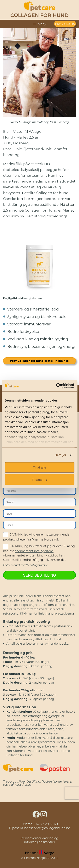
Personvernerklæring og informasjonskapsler (39, 840)
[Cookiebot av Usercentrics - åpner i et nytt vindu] (57, 386)
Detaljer (61, 455)
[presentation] (72, 793)
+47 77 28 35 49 (46, 824)
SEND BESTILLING (39, 575)
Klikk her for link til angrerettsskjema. (47, 614)
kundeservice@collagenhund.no (45, 828)
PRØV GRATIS (65, 24)
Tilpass (40, 479)
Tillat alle (40, 467)
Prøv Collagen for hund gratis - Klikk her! (40, 361)
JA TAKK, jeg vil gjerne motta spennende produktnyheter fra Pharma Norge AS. (36, 537)
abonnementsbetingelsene (34, 551)
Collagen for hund (39, 16)
